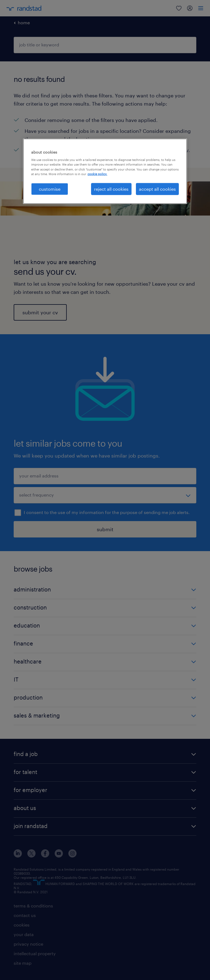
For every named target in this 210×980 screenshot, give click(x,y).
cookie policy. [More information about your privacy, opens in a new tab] (97, 174)
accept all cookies (157, 189)
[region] (105, 171)
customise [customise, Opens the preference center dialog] (50, 189)
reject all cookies (111, 189)
